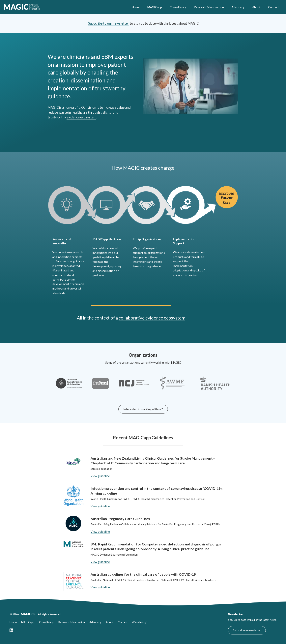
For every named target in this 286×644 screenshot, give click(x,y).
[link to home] (22, 7)
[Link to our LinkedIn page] (11, 631)
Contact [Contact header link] (273, 7)
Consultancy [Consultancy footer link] (46, 622)
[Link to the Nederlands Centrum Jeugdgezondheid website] (134, 386)
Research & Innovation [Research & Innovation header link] (209, 7)
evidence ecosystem (81, 117)
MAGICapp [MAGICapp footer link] (28, 622)
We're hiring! (139, 622)
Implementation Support (184, 241)
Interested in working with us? (143, 409)
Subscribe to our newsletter (109, 23)
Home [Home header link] (136, 7)
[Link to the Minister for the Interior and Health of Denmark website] (215, 386)
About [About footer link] (110, 622)
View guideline (100, 476)
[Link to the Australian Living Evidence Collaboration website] (69, 386)
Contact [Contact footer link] (123, 622)
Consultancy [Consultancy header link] (178, 7)
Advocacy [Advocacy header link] (238, 7)
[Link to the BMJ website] (100, 386)
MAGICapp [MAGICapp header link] (155, 7)
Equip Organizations (147, 239)
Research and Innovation (62, 241)
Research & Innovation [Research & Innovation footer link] (71, 622)
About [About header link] (256, 7)
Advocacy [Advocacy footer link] (95, 622)
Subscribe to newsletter (247, 630)
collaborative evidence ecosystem (152, 318)
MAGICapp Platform (107, 239)
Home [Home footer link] (13, 622)
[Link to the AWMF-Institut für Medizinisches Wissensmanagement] (172, 386)
